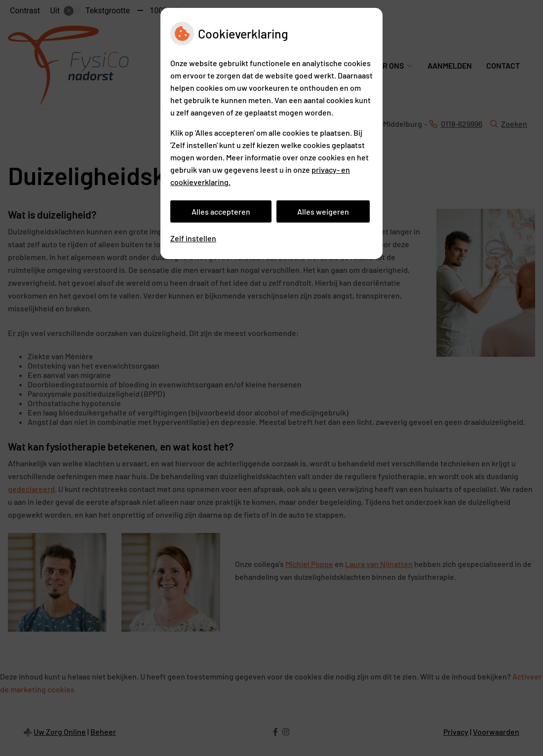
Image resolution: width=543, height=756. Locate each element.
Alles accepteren (221, 211)
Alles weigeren (323, 211)
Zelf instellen (193, 238)
